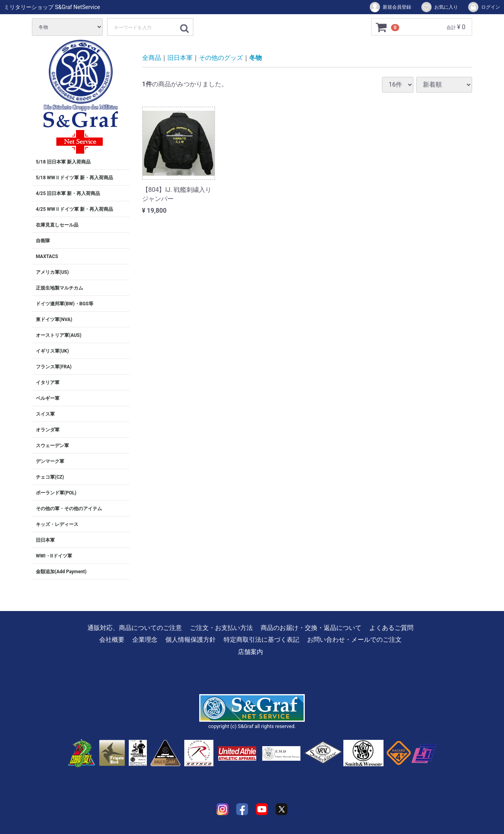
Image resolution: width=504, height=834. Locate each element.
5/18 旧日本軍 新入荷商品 (63, 162)
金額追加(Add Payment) (61, 572)
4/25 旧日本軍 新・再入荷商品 (68, 193)
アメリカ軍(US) (52, 272)
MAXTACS (47, 256)
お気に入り (439, 7)
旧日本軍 (45, 540)
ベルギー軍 (48, 398)
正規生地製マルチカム (59, 288)
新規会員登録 (390, 7)
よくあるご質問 (391, 628)
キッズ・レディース (57, 524)
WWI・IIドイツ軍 (54, 556)
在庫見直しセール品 (57, 225)
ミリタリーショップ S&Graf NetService (52, 7)
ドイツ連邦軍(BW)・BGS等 (65, 304)
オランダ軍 (48, 430)
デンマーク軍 (50, 461)
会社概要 (112, 640)
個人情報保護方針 (191, 640)
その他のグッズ (221, 58)
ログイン (484, 7)
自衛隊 (43, 241)
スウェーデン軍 (52, 446)
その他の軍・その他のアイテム (69, 509)
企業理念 (145, 640)
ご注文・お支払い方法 (221, 628)
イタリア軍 (48, 383)
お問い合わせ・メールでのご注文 (354, 640)
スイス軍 (45, 414)
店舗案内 (250, 652)
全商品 (152, 58)
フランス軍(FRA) (54, 367)
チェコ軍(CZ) (50, 477)
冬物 (256, 58)
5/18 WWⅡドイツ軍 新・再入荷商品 (74, 178)
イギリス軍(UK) (52, 351)
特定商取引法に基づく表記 (261, 640)
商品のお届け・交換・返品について (311, 628)
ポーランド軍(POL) (56, 493)
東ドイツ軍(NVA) (54, 319)
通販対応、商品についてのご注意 (135, 628)
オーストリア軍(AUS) (59, 335)
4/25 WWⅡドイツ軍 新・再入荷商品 (74, 209)
